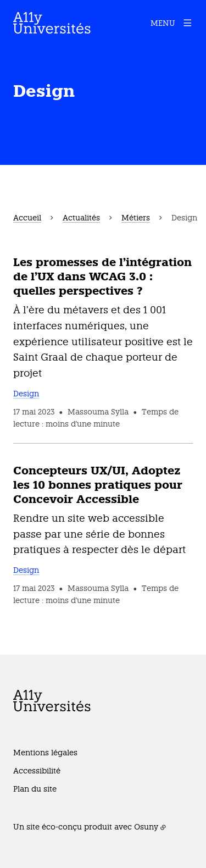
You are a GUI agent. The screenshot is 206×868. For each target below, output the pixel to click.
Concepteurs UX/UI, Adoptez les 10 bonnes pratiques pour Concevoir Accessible (98, 485)
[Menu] (172, 23)
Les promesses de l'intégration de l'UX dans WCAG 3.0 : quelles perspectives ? (102, 277)
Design (26, 394)
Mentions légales (45, 753)
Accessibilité (37, 771)
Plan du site (35, 789)
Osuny (146, 827)
